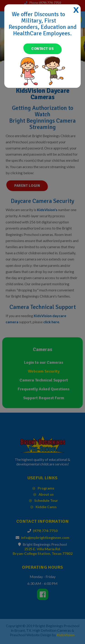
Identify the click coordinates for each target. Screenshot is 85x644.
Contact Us (42, 49)
